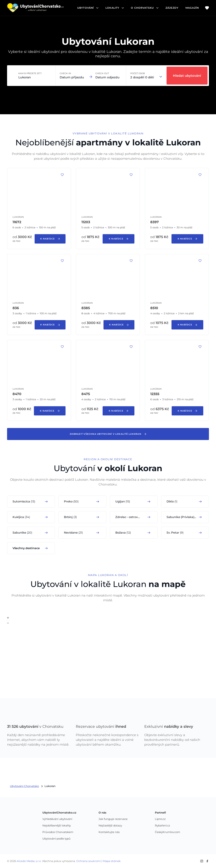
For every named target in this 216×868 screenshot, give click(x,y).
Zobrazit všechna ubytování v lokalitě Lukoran (108, 434)
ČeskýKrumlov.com (168, 832)
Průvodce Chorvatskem (58, 832)
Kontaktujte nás (109, 832)
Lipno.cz (160, 819)
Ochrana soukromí (88, 861)
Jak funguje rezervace (113, 819)
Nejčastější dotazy (110, 826)
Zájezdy (172, 8)
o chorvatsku (145, 8)
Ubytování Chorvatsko (24, 786)
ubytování (88, 8)
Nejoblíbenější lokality (57, 826)
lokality (115, 8)
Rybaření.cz (162, 826)
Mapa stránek (112, 861)
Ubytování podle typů (56, 839)
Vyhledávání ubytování (57, 819)
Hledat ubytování (187, 76)
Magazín (192, 8)
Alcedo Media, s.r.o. (29, 861)
